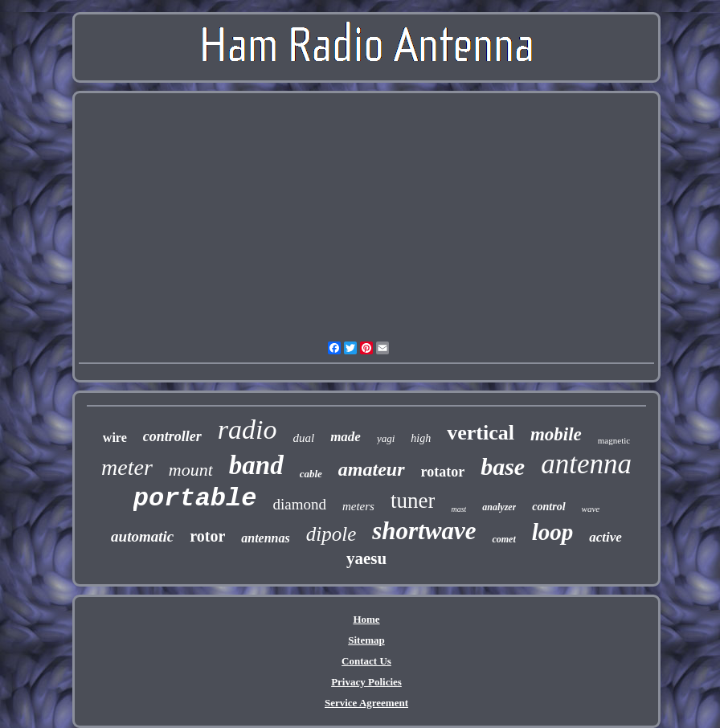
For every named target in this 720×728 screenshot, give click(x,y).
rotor (207, 536)
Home (366, 619)
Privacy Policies (366, 682)
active (605, 537)
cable (311, 474)
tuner (413, 501)
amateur (372, 469)
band (256, 465)
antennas (265, 538)
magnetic (614, 440)
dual (303, 438)
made (346, 437)
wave (591, 509)
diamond (299, 504)
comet (503, 539)
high (421, 438)
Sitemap (366, 640)
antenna (586, 464)
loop (553, 532)
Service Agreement (366, 703)
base (503, 466)
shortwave (424, 531)
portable (195, 499)
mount (191, 470)
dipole (331, 534)
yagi (386, 438)
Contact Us (366, 661)
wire (115, 438)
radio (247, 429)
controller (172, 436)
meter (127, 467)
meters (358, 506)
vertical (481, 433)
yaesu (366, 558)
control (548, 507)
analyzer (499, 507)
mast (458, 509)
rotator (443, 472)
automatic (142, 536)
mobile (556, 434)
